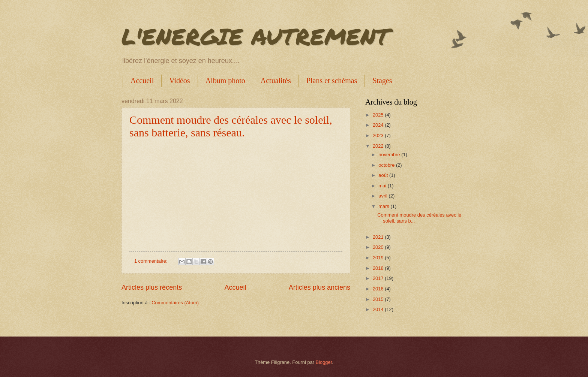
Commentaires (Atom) (175, 303)
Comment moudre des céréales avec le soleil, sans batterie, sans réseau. (231, 126)
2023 (379, 135)
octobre (387, 165)
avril (383, 196)
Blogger (324, 362)
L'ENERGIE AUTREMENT (255, 36)
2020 (379, 247)
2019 (379, 258)
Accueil (142, 81)
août (384, 175)
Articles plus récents (152, 287)
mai (383, 186)
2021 (379, 237)
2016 (379, 289)
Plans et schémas (332, 81)
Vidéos (179, 81)
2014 (379, 309)
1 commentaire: (151, 261)
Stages (382, 81)
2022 (379, 146)
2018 (379, 268)
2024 (379, 125)
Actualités (276, 81)
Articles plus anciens (319, 287)
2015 (379, 299)
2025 (379, 115)
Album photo (225, 81)
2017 (379, 278)
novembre (390, 155)
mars (384, 206)
